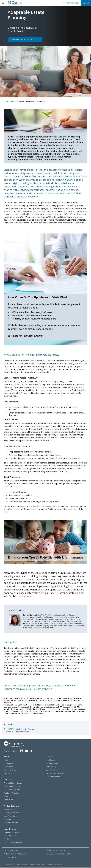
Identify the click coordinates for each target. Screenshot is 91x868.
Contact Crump (10, 858)
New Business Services (55, 774)
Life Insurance (9, 810)
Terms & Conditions (12, 851)
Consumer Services (53, 777)
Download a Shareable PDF (22, 39)
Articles (7, 839)
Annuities (7, 820)
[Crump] (15, 3)
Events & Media (17, 101)
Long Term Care (10, 816)
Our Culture (8, 764)
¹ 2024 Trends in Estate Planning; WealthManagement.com (20, 731)
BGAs (6, 797)
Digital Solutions (52, 771)
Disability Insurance (11, 813)
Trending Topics (10, 836)
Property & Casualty (12, 790)
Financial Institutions (12, 787)
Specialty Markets (11, 823)
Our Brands (8, 767)
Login (77, 3)
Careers (7, 774)
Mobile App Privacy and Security (58, 854)
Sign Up (86, 3)
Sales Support (51, 761)
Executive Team (10, 771)
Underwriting (51, 767)
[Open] (3, 3)
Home (6, 101)
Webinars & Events (11, 833)
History (7, 761)
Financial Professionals (13, 784)
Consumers (8, 800)
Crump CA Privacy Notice (55, 851)
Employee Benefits (11, 794)
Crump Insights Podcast (13, 843)
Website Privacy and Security (15, 854)
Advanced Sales (52, 764)
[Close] (63, 3)
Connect (70, 3)
